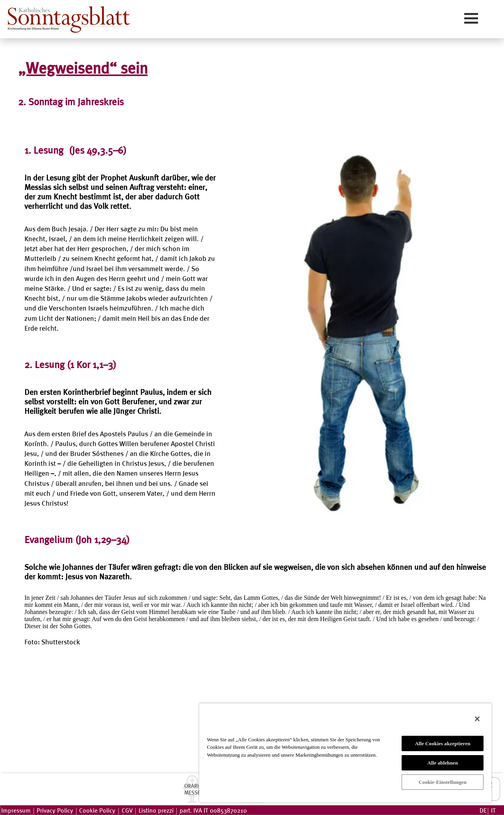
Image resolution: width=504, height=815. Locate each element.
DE (483, 810)
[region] (345, 753)
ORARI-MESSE (192, 789)
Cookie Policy (97, 810)
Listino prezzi (156, 810)
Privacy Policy (55, 810)
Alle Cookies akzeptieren (443, 743)
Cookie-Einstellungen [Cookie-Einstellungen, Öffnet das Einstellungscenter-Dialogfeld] (443, 782)
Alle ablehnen (443, 763)
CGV (127, 810)
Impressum (16, 810)
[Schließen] (477, 719)
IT (493, 810)
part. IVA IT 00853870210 (213, 810)
